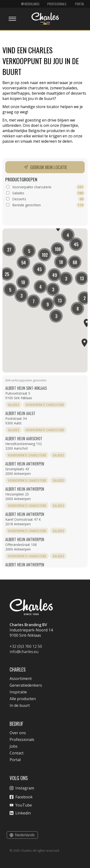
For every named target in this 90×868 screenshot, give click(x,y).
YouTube (21, 805)
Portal (80, 4)
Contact (17, 753)
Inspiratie (18, 692)
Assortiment (21, 679)
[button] (45, 255)
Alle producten (23, 699)
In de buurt (20, 705)
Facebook (21, 797)
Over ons (18, 733)
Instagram (22, 788)
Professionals (57, 4)
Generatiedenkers (26, 685)
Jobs (14, 746)
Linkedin (20, 813)
